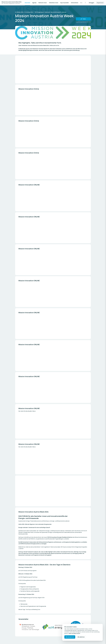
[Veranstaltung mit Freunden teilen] (83, 19)
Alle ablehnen (81, 637)
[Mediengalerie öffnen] (29, 627)
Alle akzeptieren (70, 637)
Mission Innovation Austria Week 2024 (12, 2)
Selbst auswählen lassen (74, 633)
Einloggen (92, 3)
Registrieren (100, 3)
